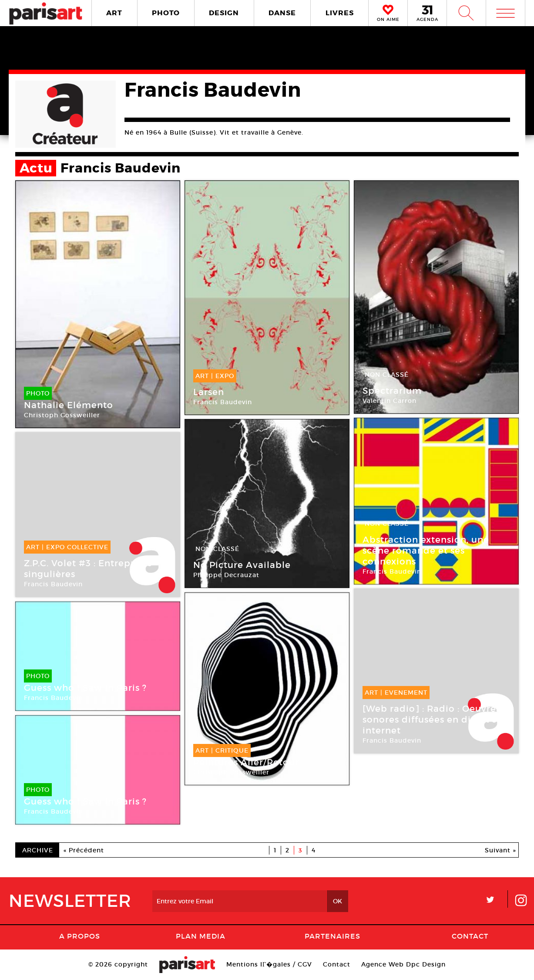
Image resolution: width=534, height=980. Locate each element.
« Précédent (84, 850)
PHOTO (166, 13)
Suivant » (500, 850)
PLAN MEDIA (201, 936)
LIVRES (340, 13)
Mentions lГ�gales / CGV (269, 964)
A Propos (80, 936)
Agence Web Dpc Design (403, 964)
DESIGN (224, 13)
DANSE (282, 13)
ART (114, 13)
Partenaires (332, 936)
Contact (470, 936)
